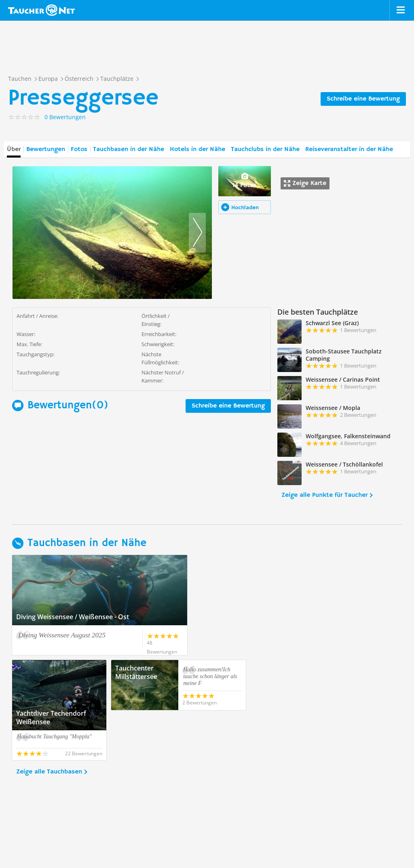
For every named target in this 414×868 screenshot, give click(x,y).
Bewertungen (46, 149)
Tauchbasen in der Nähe (129, 149)
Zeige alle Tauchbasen (49, 722)
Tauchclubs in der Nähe (265, 149)
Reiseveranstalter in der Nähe (349, 149)
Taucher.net (41, 10)
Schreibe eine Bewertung (363, 99)
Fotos (79, 149)
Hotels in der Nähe (197, 149)
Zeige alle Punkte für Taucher (324, 495)
